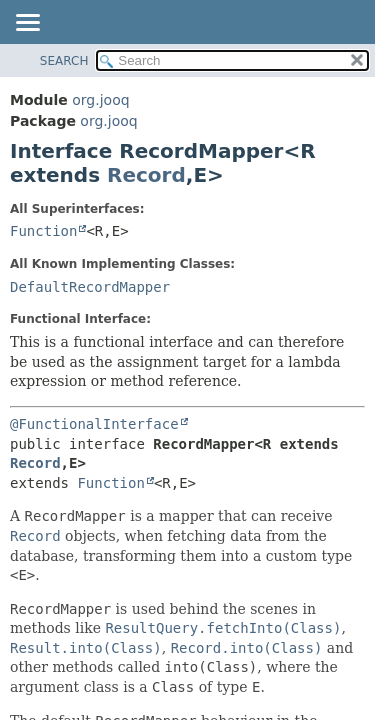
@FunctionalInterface (94, 424)
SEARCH (64, 61)
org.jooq (100, 100)
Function (43, 231)
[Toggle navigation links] (27, 24)
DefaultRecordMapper (90, 287)
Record (146, 175)
